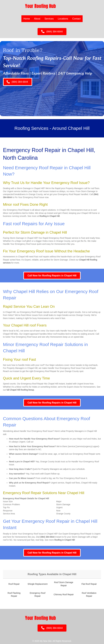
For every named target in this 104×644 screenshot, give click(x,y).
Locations (63, 19)
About (37, 19)
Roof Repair (14, 584)
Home (27, 19)
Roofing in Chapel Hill (50, 216)
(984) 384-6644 (47, 537)
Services (49, 19)
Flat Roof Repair (89, 584)
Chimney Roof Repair (64, 594)
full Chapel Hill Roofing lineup (20, 390)
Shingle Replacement (37, 584)
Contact (76, 19)
